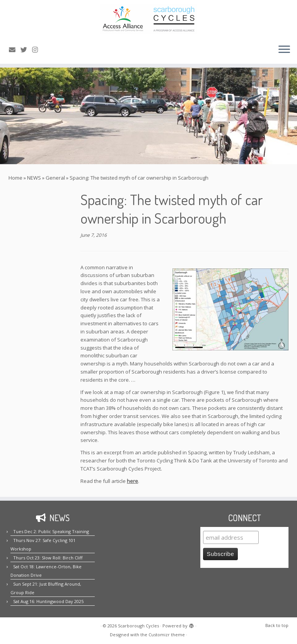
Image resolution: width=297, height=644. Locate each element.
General (55, 178)
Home (15, 178)
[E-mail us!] (15, 50)
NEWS (34, 178)
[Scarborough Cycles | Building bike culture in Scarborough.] (148, 19)
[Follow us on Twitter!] (26, 50)
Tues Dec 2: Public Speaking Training (51, 531)
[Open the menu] (284, 50)
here (132, 481)
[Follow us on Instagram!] (38, 50)
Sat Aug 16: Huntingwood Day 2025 (48, 601)
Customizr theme (167, 635)
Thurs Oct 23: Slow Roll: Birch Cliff (48, 558)
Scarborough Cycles (138, 626)
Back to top (277, 625)
